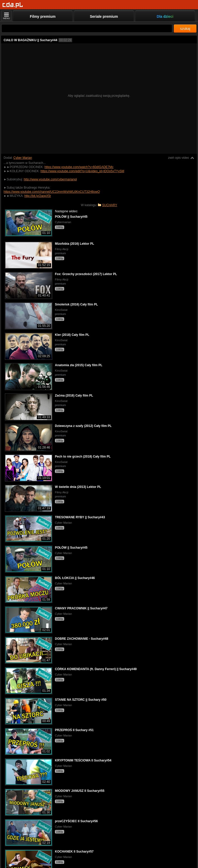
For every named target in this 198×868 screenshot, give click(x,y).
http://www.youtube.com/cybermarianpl (50, 179)
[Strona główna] (13, 5)
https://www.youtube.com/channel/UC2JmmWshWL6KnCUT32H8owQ (52, 192)
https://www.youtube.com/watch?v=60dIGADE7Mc (79, 167)
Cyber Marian (23, 158)
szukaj (185, 29)
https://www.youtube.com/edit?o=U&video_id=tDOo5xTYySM (82, 171)
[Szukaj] (87, 28)
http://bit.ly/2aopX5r (38, 196)
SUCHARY (110, 205)
